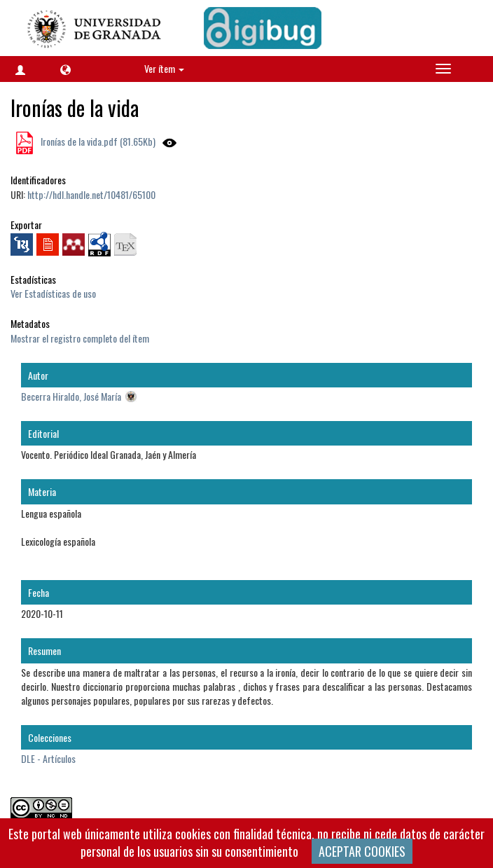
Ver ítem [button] (164, 68)
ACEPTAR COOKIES (362, 851)
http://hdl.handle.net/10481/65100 (91, 194)
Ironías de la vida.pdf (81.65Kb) (97, 141)
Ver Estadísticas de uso (53, 293)
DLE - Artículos (48, 758)
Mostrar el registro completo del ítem (80, 338)
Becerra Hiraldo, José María (71, 396)
